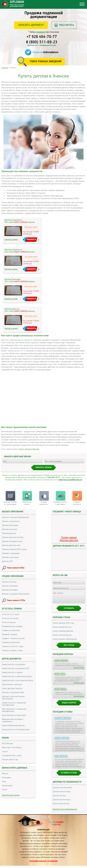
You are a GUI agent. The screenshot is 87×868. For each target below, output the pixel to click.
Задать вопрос (69, 705)
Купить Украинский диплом (13, 726)
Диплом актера (59, 798)
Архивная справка (10, 634)
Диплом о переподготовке (13, 693)
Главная (5, 68)
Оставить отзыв (69, 775)
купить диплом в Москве (29, 449)
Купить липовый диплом (63, 633)
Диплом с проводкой (11, 553)
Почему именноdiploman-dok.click (69, 539)
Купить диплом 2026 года (63, 625)
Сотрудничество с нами (12, 756)
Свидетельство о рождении (13, 664)
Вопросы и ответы (27, 503)
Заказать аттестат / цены (13, 646)
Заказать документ (31, 25)
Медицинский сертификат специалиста (13, 720)
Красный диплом (9, 533)
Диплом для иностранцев (13, 537)
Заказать (31, 239)
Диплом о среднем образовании (16, 594)
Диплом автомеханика (62, 790)
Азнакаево (6, 778)
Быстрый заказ (31, 227)
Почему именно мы (10, 760)
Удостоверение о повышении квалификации (14, 710)
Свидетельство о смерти (12, 672)
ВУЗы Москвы (8, 744)
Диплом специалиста (11, 521)
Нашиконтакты (77, 503)
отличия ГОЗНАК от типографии (10, 503)
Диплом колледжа (10, 590)
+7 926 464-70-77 (42, 37)
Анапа (4, 790)
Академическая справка (12, 626)
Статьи (5, 752)
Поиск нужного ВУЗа (16, 568)
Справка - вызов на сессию (13, 638)
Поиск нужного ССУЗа (16, 600)
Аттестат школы (9, 622)
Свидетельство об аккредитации (16, 730)
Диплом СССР (7, 561)
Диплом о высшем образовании (15, 517)
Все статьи (69, 647)
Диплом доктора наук (11, 545)
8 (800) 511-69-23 (42, 42)
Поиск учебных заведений (46, 61)
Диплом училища (9, 582)
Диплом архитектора (62, 802)
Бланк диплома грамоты (12, 689)
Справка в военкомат (11, 642)
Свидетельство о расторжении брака (18, 680)
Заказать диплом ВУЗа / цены (14, 549)
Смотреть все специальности (65, 812)
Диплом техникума (10, 586)
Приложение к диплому (12, 685)
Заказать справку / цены (12, 650)
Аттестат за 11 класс (11, 614)
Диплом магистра (9, 529)
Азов (4, 782)
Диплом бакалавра (10, 525)
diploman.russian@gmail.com (71, 480)
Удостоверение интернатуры (14, 715)
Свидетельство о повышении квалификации (14, 704)
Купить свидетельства (62, 629)
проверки (41, 32)
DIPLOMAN (40, 820)
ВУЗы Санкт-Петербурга (12, 748)
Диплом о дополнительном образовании (13, 698)
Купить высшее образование (65, 641)
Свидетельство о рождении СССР (15, 668)
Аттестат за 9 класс (10, 618)
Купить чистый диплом (62, 637)
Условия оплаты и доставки (60, 503)
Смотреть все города (11, 795)
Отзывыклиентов (44, 503)
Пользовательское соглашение (44, 863)
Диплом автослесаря (62, 794)
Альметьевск (7, 786)
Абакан (5, 774)
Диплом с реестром (10, 557)
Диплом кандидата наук (12, 541)
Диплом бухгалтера (61, 806)
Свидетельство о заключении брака (17, 676)
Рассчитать (67, 25)
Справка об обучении (11, 630)
